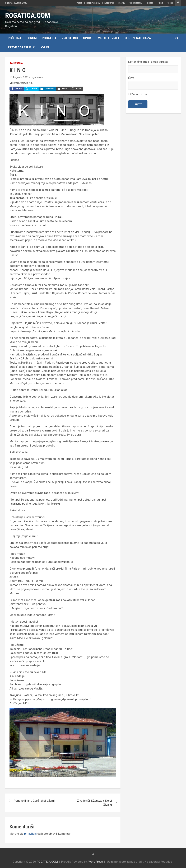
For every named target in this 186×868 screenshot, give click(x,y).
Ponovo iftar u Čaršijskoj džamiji (35, 801)
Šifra (131, 78)
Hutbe (160, 3)
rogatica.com (38, 77)
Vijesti (79, 3)
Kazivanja (109, 3)
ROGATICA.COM (28, 15)
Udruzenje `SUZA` (138, 38)
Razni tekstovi (93, 3)
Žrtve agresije (20, 47)
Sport (88, 38)
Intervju (121, 3)
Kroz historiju (136, 3)
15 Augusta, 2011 (19, 77)
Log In (44, 47)
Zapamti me (138, 94)
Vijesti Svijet (109, 38)
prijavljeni (30, 834)
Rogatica (49, 38)
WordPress (96, 862)
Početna (15, 38)
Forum (32, 38)
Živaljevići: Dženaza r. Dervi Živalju (94, 803)
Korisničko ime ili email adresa (148, 62)
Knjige (170, 3)
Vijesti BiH (70, 38)
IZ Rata (150, 3)
